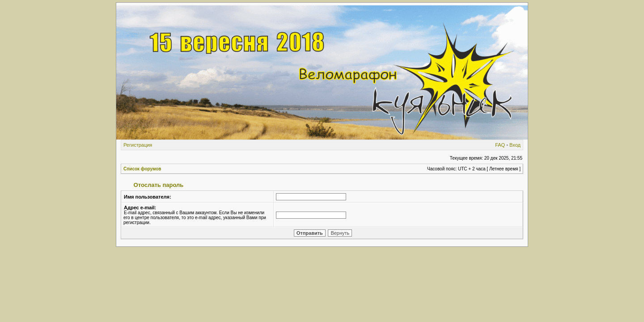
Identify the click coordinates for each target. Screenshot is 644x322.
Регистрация (138, 145)
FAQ (500, 145)
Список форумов (142, 169)
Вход (515, 145)
